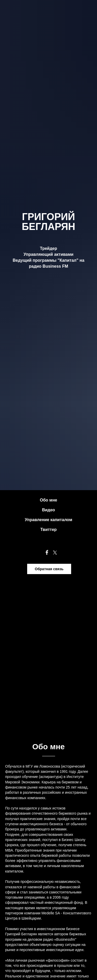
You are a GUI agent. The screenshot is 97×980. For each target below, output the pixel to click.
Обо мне (48, 500)
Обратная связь (49, 569)
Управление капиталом (49, 520)
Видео (48, 510)
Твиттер (48, 530)
